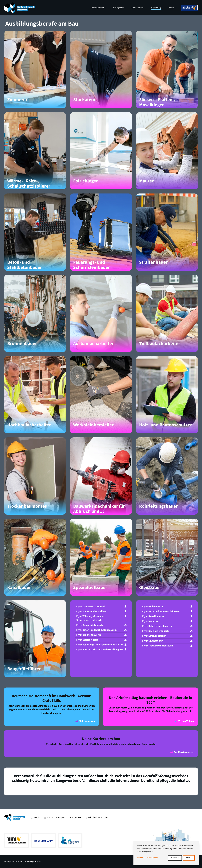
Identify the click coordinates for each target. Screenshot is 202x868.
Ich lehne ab (175, 858)
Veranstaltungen (55, 818)
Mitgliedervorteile (96, 818)
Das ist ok (189, 858)
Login (35, 818)
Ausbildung (156, 8)
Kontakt (75, 818)
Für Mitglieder (118, 8)
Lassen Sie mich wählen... (148, 858)
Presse (171, 8)
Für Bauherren (137, 8)
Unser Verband (98, 8)
